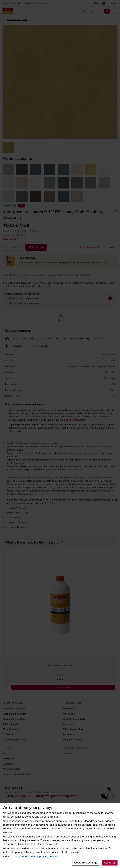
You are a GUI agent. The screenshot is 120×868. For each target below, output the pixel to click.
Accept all (110, 863)
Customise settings (86, 863)
